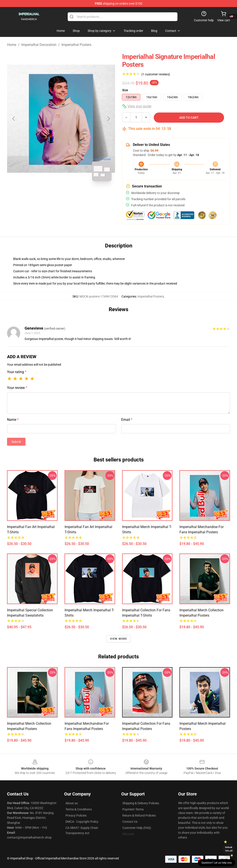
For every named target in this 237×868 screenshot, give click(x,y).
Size (125, 90)
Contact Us (130, 822)
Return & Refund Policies (139, 815)
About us (72, 803)
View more (119, 639)
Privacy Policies (76, 815)
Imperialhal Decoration (39, 45)
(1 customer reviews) (156, 74)
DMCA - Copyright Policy (82, 822)
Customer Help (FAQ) (137, 828)
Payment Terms (133, 809)
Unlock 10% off (229, 849)
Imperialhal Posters (76, 45)
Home (12, 45)
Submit (16, 442)
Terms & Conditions (79, 809)
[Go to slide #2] (72, 194)
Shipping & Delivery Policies (141, 803)
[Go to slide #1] (50, 194)
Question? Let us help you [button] (217, 863)
